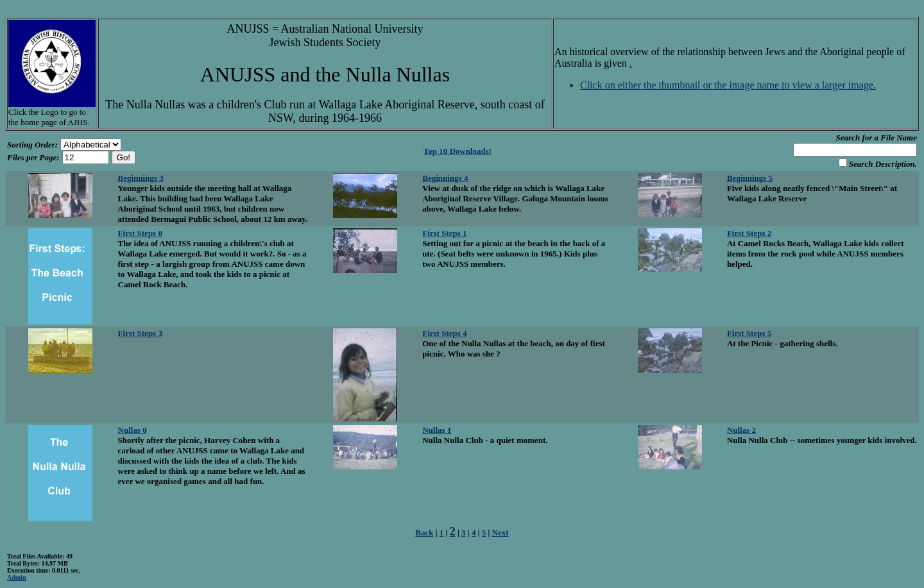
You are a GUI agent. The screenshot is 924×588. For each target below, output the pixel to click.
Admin (16, 577)
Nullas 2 (741, 430)
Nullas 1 (437, 430)
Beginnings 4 (445, 178)
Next (501, 533)
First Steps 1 (444, 233)
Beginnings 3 (141, 178)
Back (424, 533)
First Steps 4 (444, 333)
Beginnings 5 (750, 178)
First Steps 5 (749, 333)
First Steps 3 (140, 333)
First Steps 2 (749, 233)
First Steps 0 (140, 233)
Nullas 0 (133, 430)
